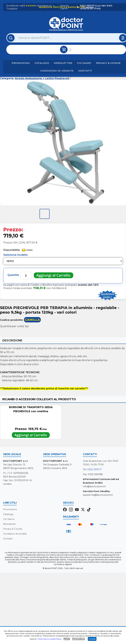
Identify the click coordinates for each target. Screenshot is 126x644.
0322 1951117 (94, 469)
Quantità (13, 275)
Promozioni (21, 63)
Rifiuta (67, 639)
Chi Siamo (84, 63)
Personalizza (78, 639)
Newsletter (63, 63)
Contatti (85, 71)
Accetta (92, 639)
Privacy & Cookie (108, 63)
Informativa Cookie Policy (50, 639)
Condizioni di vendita (57, 71)
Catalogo (42, 63)
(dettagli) (89, 7)
